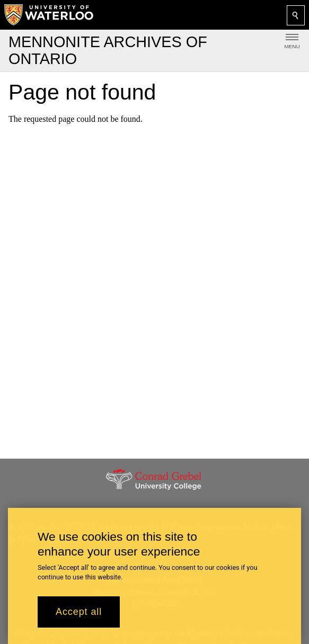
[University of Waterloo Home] (49, 15)
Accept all (79, 619)
